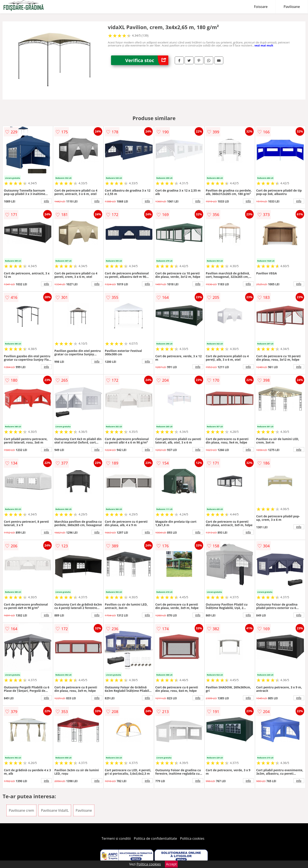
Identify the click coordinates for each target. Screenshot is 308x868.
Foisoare (261, 7)
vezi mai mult (264, 45)
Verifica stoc (147, 60)
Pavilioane (292, 7)
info (46, 201)
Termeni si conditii (116, 838)
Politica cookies (192, 838)
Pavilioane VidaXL (55, 810)
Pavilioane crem (21, 810)
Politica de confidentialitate (155, 838)
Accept (171, 864)
